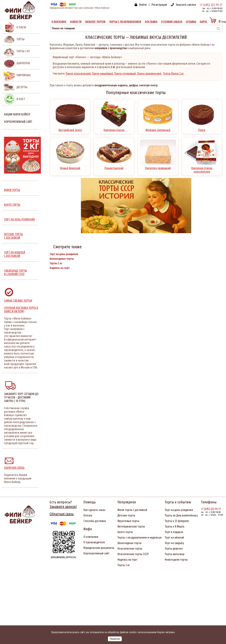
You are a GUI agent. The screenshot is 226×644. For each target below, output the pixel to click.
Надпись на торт (60, 268)
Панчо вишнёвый (102, 74)
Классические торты (130, 549)
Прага (202, 129)
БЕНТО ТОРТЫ (12, 205)
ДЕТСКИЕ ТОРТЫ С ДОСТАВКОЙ (14, 236)
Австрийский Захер (70, 129)
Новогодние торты (176, 560)
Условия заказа (172, 22)
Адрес (204, 22)
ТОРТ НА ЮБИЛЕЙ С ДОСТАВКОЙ (15, 254)
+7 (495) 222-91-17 (211, 5)
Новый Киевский (70, 167)
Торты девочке (174, 549)
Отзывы (191, 22)
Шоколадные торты (62, 259)
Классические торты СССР (133, 554)
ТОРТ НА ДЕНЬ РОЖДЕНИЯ (19, 219)
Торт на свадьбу (175, 543)
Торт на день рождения (64, 254)
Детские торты (126, 515)
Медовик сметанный (158, 129)
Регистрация (159, 5)
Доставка (151, 22)
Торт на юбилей (174, 538)
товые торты (132, 521)
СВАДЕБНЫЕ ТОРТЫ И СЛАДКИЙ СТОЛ (16, 272)
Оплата (88, 515)
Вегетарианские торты (131, 526)
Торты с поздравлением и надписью (140, 538)
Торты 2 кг (56, 263)
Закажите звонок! (63, 507)
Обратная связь (14, 468)
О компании (91, 537)
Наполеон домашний (158, 167)
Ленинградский (114, 167)
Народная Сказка (114, 129)
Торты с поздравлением (125, 22)
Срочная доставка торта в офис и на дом (21, 310)
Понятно (115, 639)
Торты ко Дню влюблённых (181, 515)
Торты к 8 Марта (175, 526)
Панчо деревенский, (150, 74)
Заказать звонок (186, 5)
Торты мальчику (175, 554)
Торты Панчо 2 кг (173, 74)
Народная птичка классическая (202, 169)
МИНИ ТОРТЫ (12, 190)
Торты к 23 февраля (177, 521)
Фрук (121, 521)
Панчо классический (78, 74)
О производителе (94, 542)
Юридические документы (99, 548)
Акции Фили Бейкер (17, 114)
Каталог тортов (95, 22)
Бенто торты (125, 532)
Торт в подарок (174, 532)
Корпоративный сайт (18, 122)
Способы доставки (95, 521)
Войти (143, 5)
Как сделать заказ (95, 510)
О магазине (59, 22)
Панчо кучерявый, (125, 74)
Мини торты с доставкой (132, 510)
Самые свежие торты (18, 301)
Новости (76, 22)
